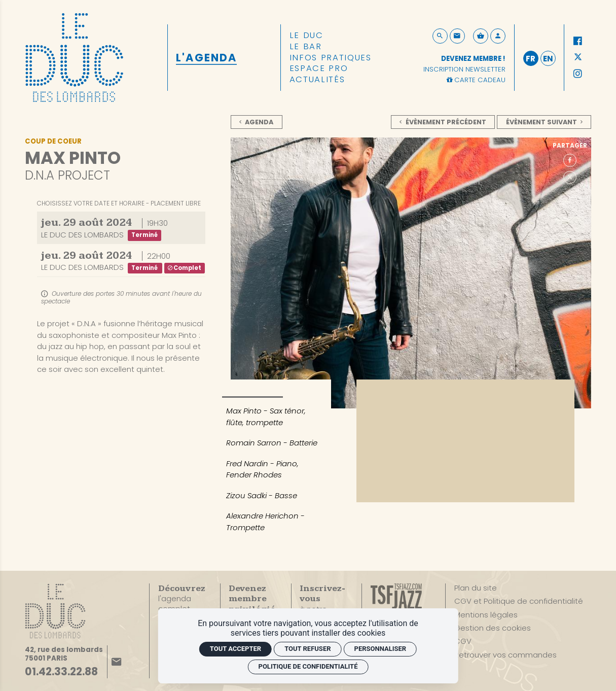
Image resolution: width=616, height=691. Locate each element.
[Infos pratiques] (331, 58)
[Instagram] (578, 74)
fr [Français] (531, 59)
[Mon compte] (498, 36)
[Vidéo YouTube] (465, 441)
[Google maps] (64, 654)
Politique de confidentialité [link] (308, 666)
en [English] (548, 59)
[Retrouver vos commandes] (505, 655)
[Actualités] (317, 80)
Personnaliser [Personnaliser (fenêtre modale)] (381, 649)
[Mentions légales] (486, 615)
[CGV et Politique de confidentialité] (519, 601)
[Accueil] (74, 57)
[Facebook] (578, 41)
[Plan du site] (476, 588)
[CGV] (463, 641)
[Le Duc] (306, 36)
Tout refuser (307, 649)
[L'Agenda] (206, 58)
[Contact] (457, 36)
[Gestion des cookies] (493, 628)
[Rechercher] (440, 36)
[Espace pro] (319, 68)
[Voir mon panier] (481, 36)
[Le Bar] (306, 47)
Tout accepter (235, 649)
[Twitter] (578, 58)
